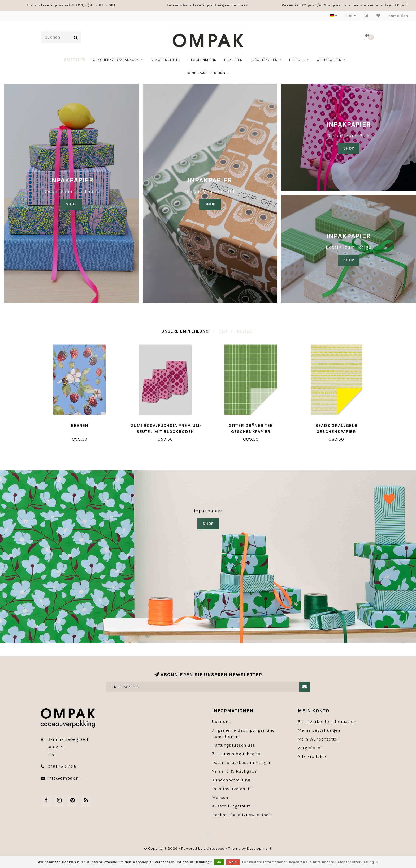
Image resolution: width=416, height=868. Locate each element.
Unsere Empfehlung (185, 331)
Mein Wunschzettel (318, 739)
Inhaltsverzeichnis (232, 789)
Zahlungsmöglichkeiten (237, 754)
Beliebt (246, 331)
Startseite (75, 60)
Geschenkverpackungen (116, 60)
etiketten (233, 60)
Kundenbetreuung (231, 780)
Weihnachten (329, 60)
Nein (233, 862)
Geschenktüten (166, 60)
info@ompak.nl (64, 778)
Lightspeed (214, 848)
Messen (220, 797)
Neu (223, 331)
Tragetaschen (264, 60)
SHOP (71, 204)
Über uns (221, 722)
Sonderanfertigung (206, 73)
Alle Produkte (312, 756)
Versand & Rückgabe (234, 771)
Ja (219, 862)
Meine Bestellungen (319, 730)
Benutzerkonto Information (327, 722)
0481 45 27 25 (62, 766)
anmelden (398, 16)
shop (210, 204)
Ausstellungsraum (231, 806)
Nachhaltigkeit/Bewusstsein (242, 815)
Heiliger (297, 60)
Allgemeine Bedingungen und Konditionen (244, 733)
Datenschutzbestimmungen (242, 762)
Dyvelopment (259, 848)
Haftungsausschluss (234, 745)
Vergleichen (310, 748)
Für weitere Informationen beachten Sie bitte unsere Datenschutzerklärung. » (310, 862)
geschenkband (202, 60)
